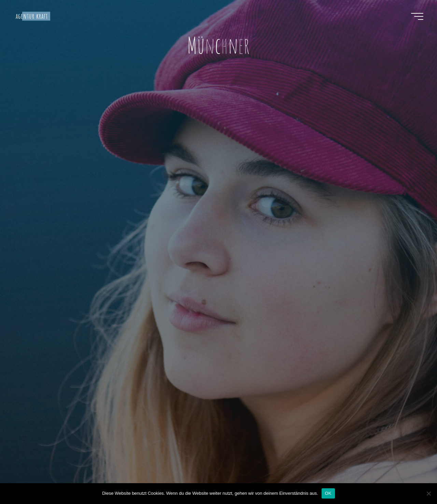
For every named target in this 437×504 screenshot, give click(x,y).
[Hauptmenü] (417, 16)
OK (328, 493)
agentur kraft (32, 16)
